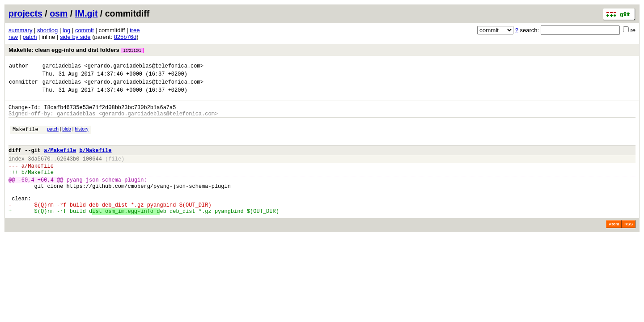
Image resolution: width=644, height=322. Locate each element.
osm (59, 13)
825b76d (125, 37)
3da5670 (39, 172)
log (66, 30)
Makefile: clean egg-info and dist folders (76, 50)
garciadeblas (62, 67)
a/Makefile (60, 162)
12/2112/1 (132, 51)
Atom (614, 248)
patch (30, 37)
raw (13, 37)
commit (85, 30)
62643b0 (68, 172)
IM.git (87, 13)
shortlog (47, 30)
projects (25, 13)
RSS (629, 248)
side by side (75, 37)
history (81, 137)
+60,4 (46, 197)
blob (67, 137)
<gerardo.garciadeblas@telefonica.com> (144, 67)
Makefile (25, 138)
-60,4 (26, 197)
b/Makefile (95, 162)
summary (20, 30)
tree (135, 30)
